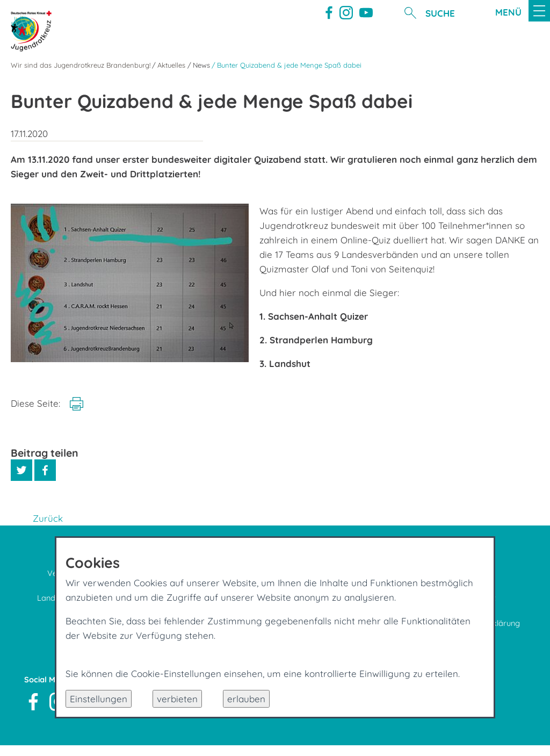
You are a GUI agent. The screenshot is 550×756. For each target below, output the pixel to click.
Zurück (48, 518)
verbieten (177, 699)
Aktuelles (171, 65)
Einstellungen (99, 699)
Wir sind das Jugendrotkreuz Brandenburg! (81, 65)
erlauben (246, 699)
